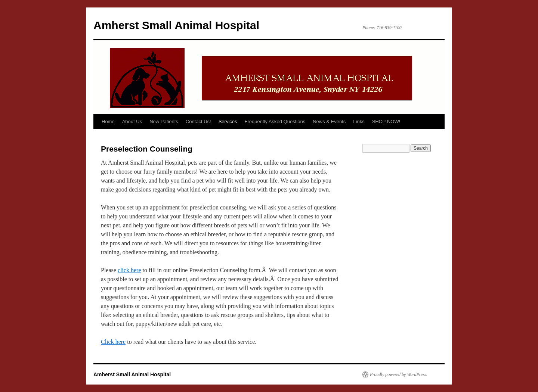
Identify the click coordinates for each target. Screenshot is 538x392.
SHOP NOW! (386, 122)
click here (129, 270)
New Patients (164, 122)
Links (359, 122)
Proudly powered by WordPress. (399, 374)
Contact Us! (198, 122)
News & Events (329, 122)
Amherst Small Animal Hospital (176, 25)
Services (228, 122)
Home (108, 122)
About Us (132, 122)
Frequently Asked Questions (275, 122)
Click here (113, 342)
